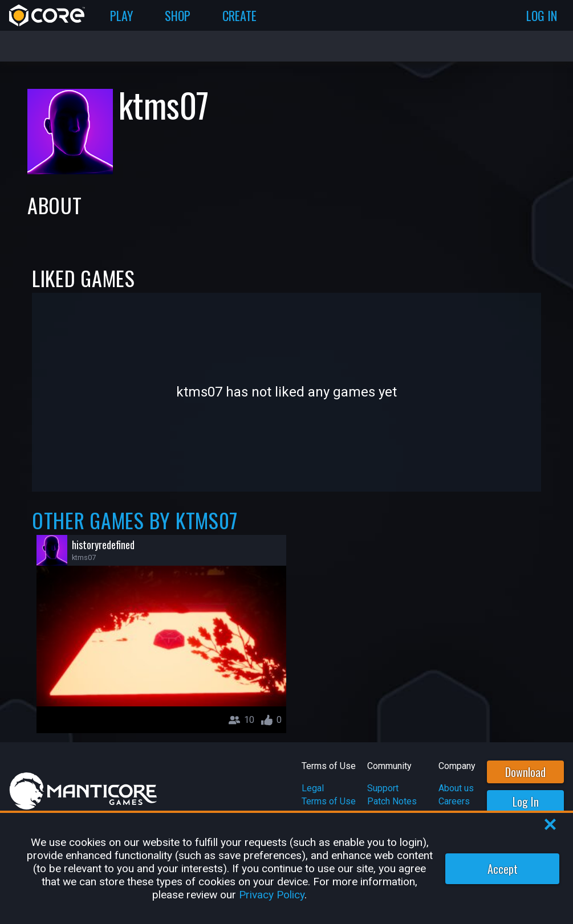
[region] (286, 868)
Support (383, 788)
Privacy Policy (272, 895)
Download (525, 772)
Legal (313, 788)
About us (456, 788)
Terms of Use (329, 801)
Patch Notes (392, 801)
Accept (503, 869)
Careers (454, 801)
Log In (526, 802)
